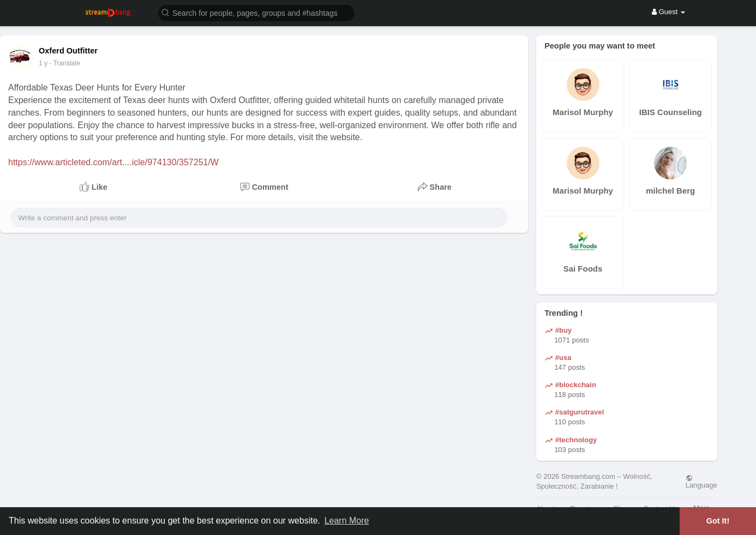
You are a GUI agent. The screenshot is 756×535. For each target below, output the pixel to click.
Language (701, 482)
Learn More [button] (347, 521)
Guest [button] (668, 12)
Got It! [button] (718, 521)
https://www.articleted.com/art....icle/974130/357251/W (113, 162)
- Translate (70, 63)
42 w (46, 63)
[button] (256, 12)
